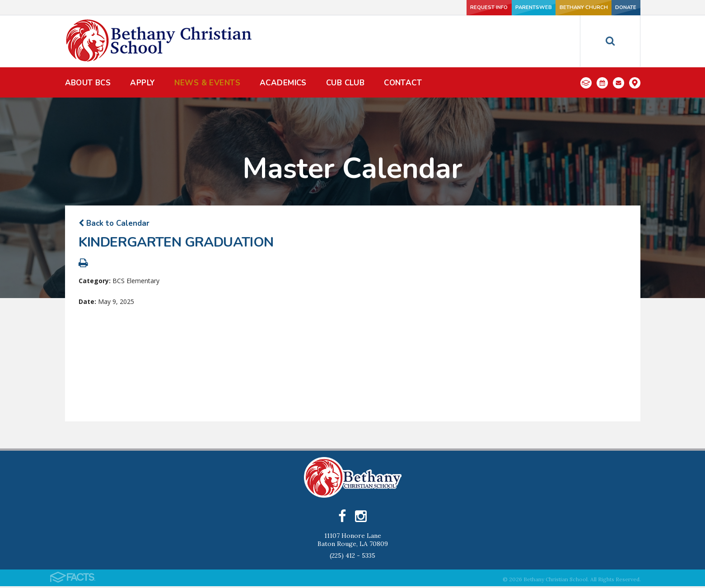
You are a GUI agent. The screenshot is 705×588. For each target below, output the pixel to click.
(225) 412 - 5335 (352, 557)
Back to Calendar (114, 223)
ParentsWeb (478, 7)
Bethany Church (544, 7)
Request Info (417, 7)
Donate (610, 7)
